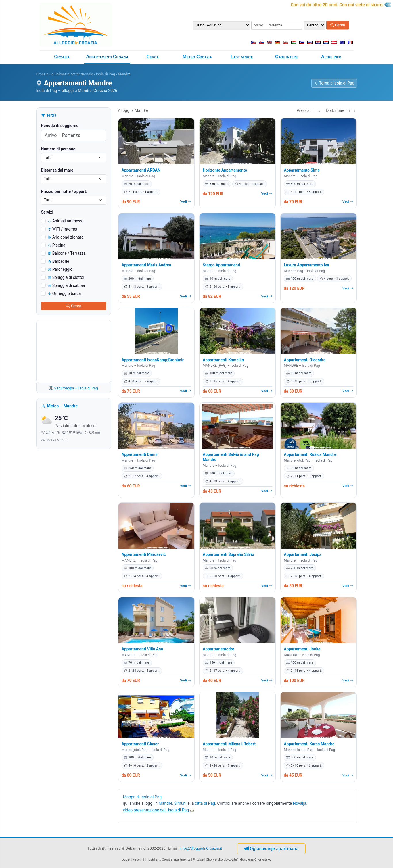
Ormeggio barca (65, 293)
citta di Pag (205, 803)
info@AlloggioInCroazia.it (201, 849)
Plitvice (198, 859)
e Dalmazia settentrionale (72, 74)
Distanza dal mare (57, 170)
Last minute (242, 57)
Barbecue (59, 261)
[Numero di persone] (314, 25)
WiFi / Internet (63, 229)
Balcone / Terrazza (67, 253)
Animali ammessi (66, 221)
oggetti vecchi (132, 859)
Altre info (331, 57)
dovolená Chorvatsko (256, 859)
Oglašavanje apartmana (271, 849)
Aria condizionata (66, 237)
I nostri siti (153, 859)
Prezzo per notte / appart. (64, 191)
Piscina (57, 245)
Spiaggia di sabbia (67, 285)
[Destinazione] (221, 25)
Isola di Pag (106, 74)
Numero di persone (58, 149)
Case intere (286, 57)
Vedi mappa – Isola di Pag (73, 388)
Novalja (300, 803)
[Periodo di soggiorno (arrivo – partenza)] (277, 25)
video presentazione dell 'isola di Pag (159, 810)
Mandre (166, 803)
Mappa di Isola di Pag (142, 797)
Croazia (62, 57)
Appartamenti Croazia (107, 57)
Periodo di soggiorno (60, 126)
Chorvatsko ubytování (222, 859)
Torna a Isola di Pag (334, 83)
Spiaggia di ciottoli (67, 277)
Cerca (338, 25)
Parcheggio (60, 269)
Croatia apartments (176, 859)
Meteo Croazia (197, 57)
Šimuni (180, 803)
